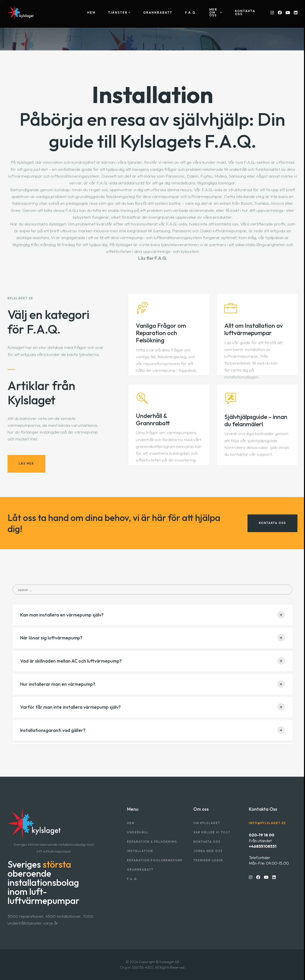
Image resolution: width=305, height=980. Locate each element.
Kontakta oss (245, 13)
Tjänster (118, 13)
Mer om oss (213, 13)
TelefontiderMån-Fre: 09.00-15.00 (269, 860)
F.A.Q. (191, 13)
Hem (91, 13)
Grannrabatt (158, 13)
